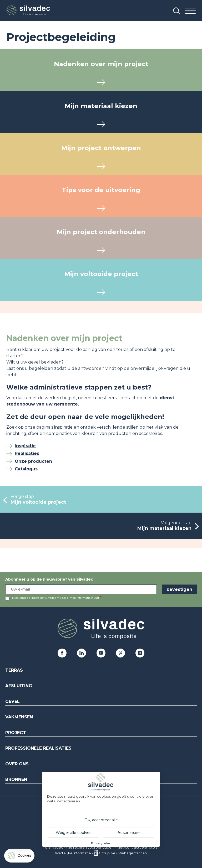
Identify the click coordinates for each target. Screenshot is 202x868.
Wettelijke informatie (73, 853)
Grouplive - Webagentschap (123, 853)
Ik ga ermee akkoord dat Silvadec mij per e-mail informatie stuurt (56, 598)
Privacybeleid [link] (101, 843)
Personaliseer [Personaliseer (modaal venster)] (129, 833)
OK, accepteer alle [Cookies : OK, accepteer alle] (101, 820)
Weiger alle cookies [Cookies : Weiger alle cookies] (74, 833)
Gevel (12, 701)
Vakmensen (19, 717)
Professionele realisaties (38, 748)
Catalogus (26, 469)
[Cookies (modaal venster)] (20, 857)
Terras (14, 670)
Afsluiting (19, 686)
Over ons (17, 764)
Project (16, 733)
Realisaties (27, 453)
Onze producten (33, 461)
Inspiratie (25, 446)
